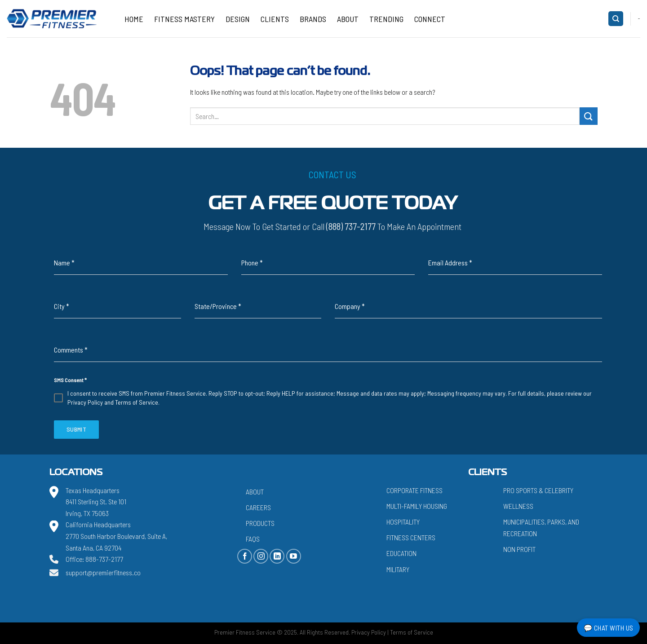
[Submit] (589, 116)
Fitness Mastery (184, 19)
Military (398, 569)
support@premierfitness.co (103, 572)
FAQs (253, 539)
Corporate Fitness (414, 490)
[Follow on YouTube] (294, 556)
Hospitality (403, 522)
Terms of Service (137, 402)
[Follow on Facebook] (245, 556)
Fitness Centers (411, 537)
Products (260, 523)
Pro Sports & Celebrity (538, 490)
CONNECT (430, 19)
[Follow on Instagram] (261, 556)
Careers (258, 507)
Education (401, 553)
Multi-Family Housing (417, 506)
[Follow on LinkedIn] (277, 556)
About (348, 19)
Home (134, 19)
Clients (275, 19)
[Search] (616, 19)
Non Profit (519, 549)
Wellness (518, 506)
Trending (386, 19)
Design (238, 19)
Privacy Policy (85, 402)
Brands (313, 19)
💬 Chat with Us (609, 628)
